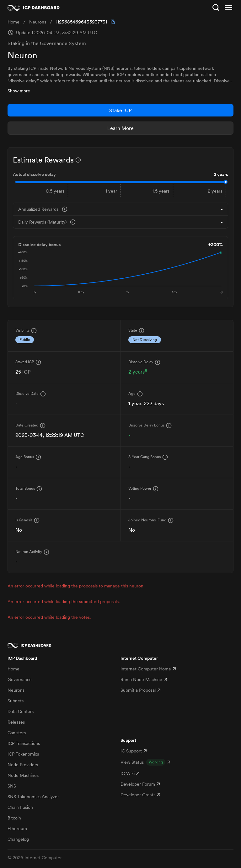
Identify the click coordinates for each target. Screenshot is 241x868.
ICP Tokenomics (23, 754)
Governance (20, 679)
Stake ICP (120, 110)
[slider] (226, 182)
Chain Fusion (20, 807)
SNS (12, 786)
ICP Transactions (24, 743)
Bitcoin (14, 818)
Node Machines (23, 775)
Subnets (16, 701)
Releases (16, 722)
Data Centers (21, 711)
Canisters (17, 733)
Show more (19, 91)
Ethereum (17, 829)
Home (13, 669)
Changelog (18, 839)
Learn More (120, 128)
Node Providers (23, 765)
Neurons (16, 690)
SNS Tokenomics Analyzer (33, 797)
